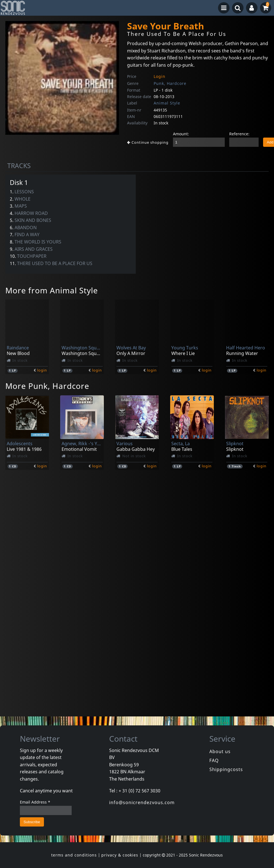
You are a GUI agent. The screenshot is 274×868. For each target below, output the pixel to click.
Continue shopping (148, 142)
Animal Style (167, 103)
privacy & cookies (120, 855)
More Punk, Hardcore (47, 386)
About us (220, 751)
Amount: (181, 134)
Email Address (35, 802)
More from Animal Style (52, 290)
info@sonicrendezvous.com (142, 802)
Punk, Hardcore (170, 83)
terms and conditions (74, 855)
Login (160, 76)
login (42, 370)
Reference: (239, 134)
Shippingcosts (226, 769)
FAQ (214, 760)
